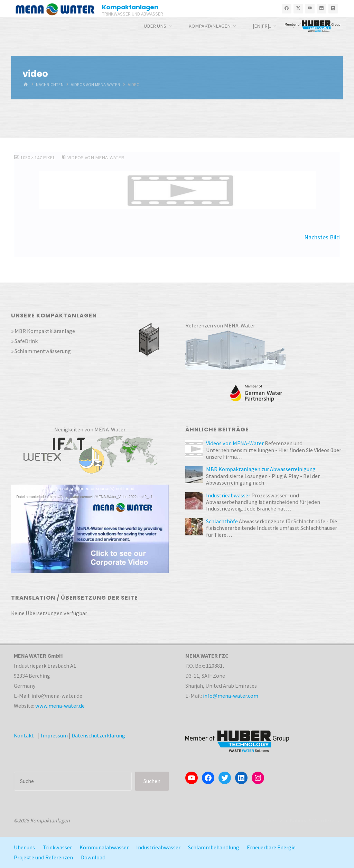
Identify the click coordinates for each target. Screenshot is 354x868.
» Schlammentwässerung (41, 351)
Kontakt (24, 735)
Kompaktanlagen (130, 7)
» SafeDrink (24, 341)
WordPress (326, 820)
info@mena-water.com (231, 696)
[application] (90, 529)
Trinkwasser (57, 847)
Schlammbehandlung (214, 847)
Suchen (152, 781)
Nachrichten (50, 84)
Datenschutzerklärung (98, 735)
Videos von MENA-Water (96, 84)
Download (93, 857)
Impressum (54, 735)
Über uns (24, 847)
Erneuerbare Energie (271, 847)
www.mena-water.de (60, 706)
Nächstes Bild (322, 237)
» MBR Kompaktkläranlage (43, 331)
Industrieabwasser (158, 847)
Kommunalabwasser (104, 847)
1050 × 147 (32, 158)
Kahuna (298, 820)
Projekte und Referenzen (43, 857)
